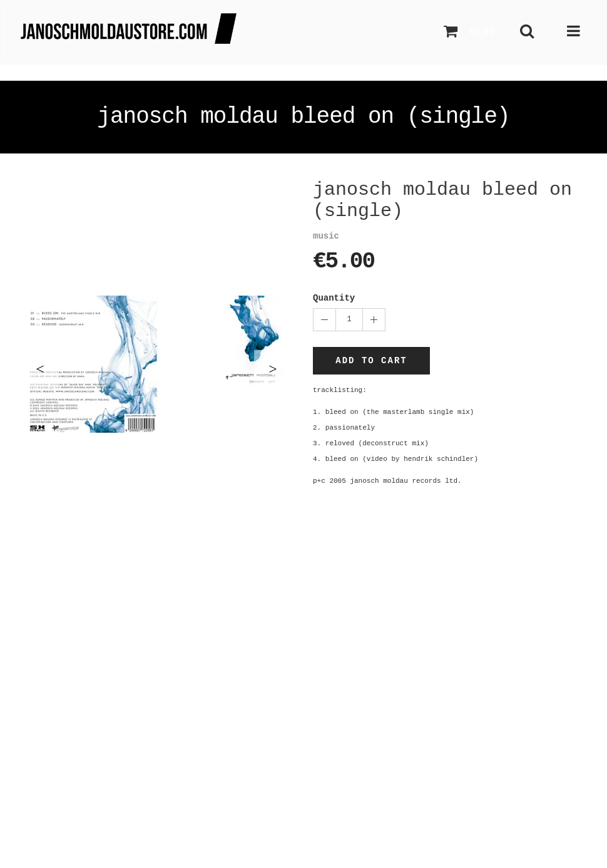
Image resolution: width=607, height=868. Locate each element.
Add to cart (371, 361)
